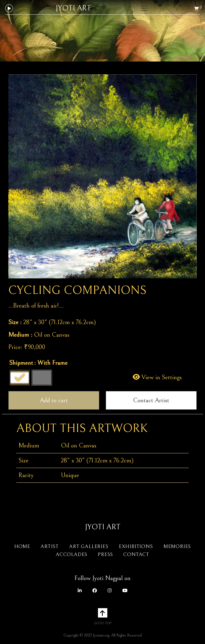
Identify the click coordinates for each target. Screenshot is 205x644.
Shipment (21, 363)
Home (22, 546)
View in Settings (157, 377)
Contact (136, 554)
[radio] (20, 378)
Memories (177, 546)
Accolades (72, 554)
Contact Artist (151, 400)
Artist (50, 546)
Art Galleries (89, 546)
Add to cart (54, 400)
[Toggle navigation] (144, 8)
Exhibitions (136, 546)
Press (105, 554)
